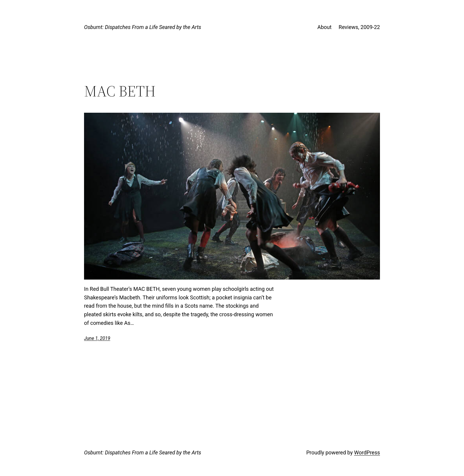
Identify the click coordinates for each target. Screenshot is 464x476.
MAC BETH (120, 91)
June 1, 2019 (97, 338)
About (324, 27)
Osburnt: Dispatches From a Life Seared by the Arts (143, 27)
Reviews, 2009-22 (359, 27)
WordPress (367, 452)
